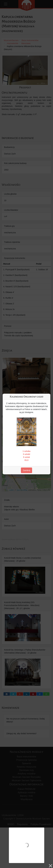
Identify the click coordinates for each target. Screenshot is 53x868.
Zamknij (26, 470)
